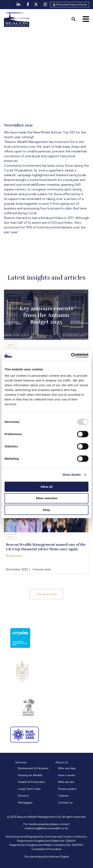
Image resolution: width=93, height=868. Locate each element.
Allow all (47, 487)
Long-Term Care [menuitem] (29, 789)
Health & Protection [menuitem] (31, 782)
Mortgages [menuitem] (25, 802)
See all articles (46, 594)
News (11, 345)
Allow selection (46, 498)
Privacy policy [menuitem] (67, 789)
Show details (72, 475)
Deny (47, 510)
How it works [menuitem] (67, 775)
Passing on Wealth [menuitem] (30, 775)
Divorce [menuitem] (23, 796)
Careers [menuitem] (63, 796)
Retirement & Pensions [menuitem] (33, 768)
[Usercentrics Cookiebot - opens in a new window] (71, 356)
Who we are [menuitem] (66, 782)
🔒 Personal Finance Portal (70, 5)
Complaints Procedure (46, 849)
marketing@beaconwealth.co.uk (46, 828)
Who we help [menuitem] (67, 768)
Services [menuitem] (21, 762)
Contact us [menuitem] (65, 802)
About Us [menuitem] (62, 762)
